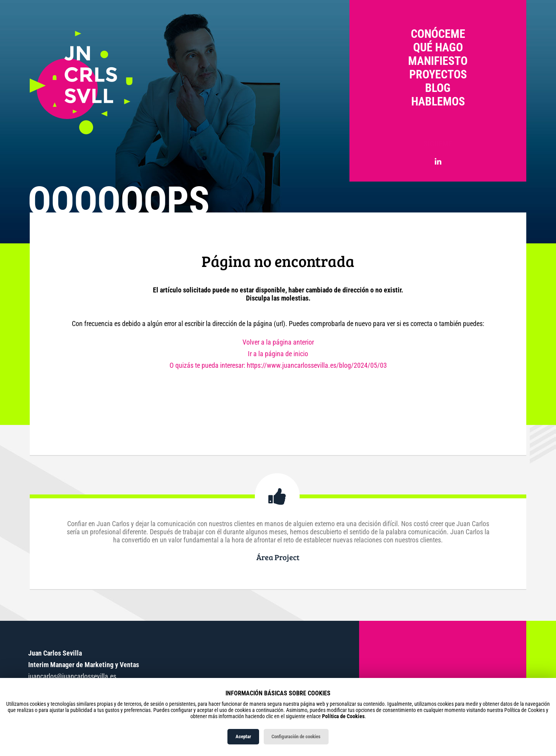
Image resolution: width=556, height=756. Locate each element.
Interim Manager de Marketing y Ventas (84, 665)
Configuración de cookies (296, 736)
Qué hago (438, 47)
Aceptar (243, 736)
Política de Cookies (343, 716)
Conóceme (438, 34)
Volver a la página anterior (278, 342)
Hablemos (438, 101)
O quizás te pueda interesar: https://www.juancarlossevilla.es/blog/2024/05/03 (278, 365)
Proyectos (438, 74)
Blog (438, 88)
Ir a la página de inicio (278, 354)
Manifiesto (438, 61)
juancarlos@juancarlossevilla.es (72, 676)
